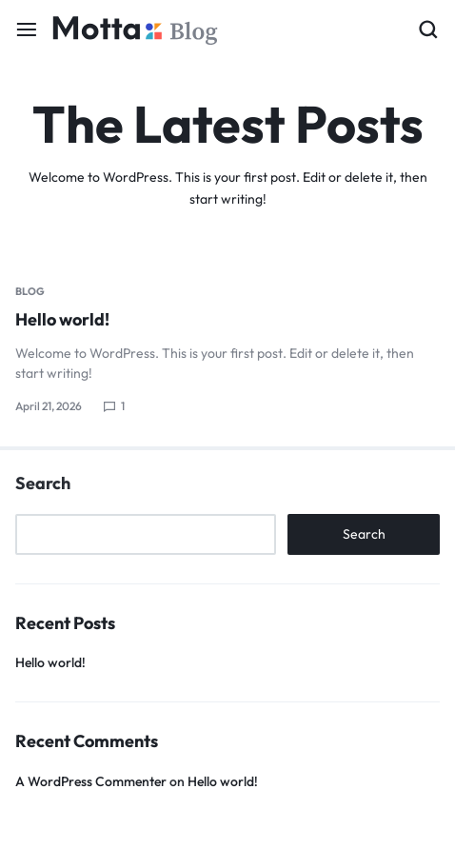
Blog (30, 291)
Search (43, 483)
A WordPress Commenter (91, 781)
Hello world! (62, 319)
